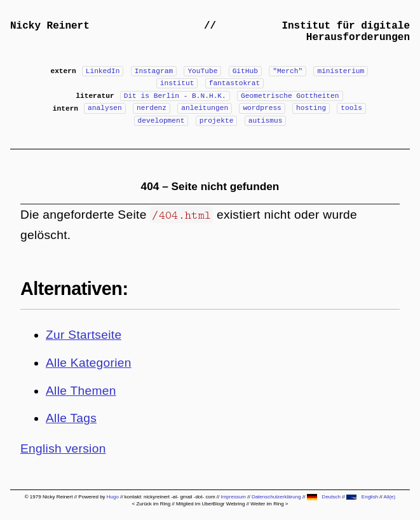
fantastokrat (235, 83)
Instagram (154, 71)
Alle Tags (71, 418)
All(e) (390, 497)
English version (63, 448)
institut (177, 83)
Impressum (233, 497)
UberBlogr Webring (224, 504)
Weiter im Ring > (269, 504)
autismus (266, 121)
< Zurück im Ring (151, 504)
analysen (105, 108)
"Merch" (288, 71)
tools (351, 108)
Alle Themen (81, 391)
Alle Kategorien (89, 363)
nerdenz (152, 108)
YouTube (202, 71)
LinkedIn (103, 71)
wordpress (262, 108)
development (161, 121)
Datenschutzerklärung (276, 497)
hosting (311, 108)
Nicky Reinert (50, 26)
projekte (217, 121)
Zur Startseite (84, 335)
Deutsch (324, 497)
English (362, 497)
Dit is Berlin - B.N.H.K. (175, 96)
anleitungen (205, 108)
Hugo (113, 497)
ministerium (341, 71)
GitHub (245, 71)
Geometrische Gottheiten (290, 96)
